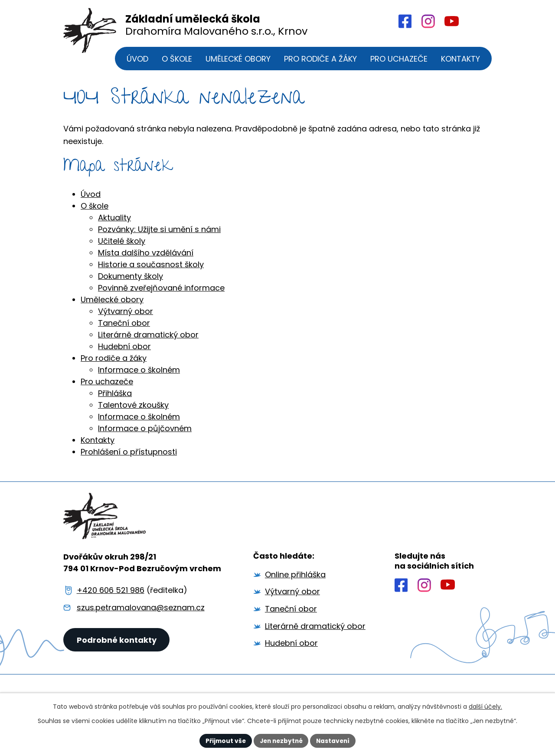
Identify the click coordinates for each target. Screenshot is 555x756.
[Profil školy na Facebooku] (404, 21)
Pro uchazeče (107, 386)
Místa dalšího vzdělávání (146, 257)
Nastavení (335, 740)
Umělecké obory (112, 304)
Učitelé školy (122, 246)
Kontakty (98, 445)
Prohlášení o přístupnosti (129, 457)
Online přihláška (295, 582)
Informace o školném (139, 375)
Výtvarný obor (126, 316)
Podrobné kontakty (117, 649)
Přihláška (115, 398)
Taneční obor (124, 328)
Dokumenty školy (131, 281)
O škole (95, 211)
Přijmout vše (224, 740)
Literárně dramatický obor (148, 339)
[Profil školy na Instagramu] (424, 592)
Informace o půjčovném (145, 433)
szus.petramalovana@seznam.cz (141, 615)
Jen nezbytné (281, 740)
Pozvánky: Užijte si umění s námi (159, 234)
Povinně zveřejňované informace (161, 293)
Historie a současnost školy (151, 269)
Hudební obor (124, 351)
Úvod (91, 199)
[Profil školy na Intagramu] (428, 21)
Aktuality (114, 222)
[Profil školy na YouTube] (451, 21)
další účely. (485, 707)
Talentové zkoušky (133, 410)
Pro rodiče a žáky (114, 363)
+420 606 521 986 (111, 597)
